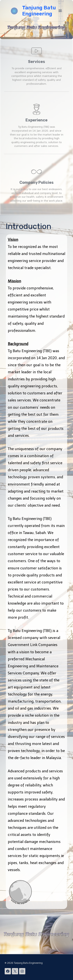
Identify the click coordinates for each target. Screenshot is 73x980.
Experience (36, 120)
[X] (15, 971)
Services (36, 62)
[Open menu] (60, 11)
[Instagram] (22, 971)
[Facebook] (8, 971)
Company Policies (36, 182)
